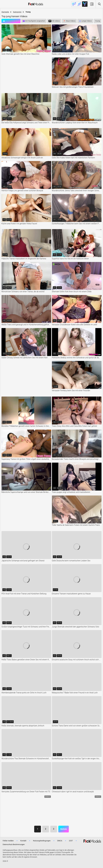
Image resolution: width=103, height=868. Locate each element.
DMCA (60, 841)
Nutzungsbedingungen (42, 841)
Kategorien (17, 12)
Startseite (5, 12)
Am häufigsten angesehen (35, 21)
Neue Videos (71, 21)
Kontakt (23, 841)
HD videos (56, 21)
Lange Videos (87, 21)
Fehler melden (8, 841)
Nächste (64, 829)
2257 (71, 841)
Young (98, 21)
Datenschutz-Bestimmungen (14, 844)
